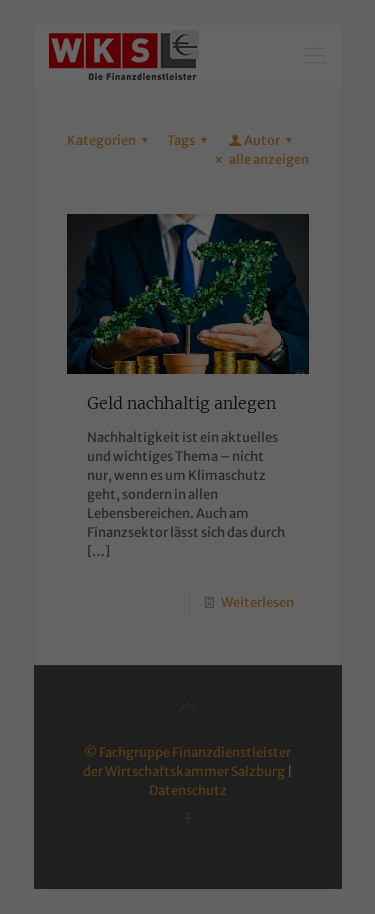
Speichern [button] (188, 287)
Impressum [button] (292, 352)
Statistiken (256, 142)
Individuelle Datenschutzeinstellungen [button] (188, 329)
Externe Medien (180, 173)
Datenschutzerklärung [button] (198, 352)
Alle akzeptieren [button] (187, 230)
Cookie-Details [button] (93, 352)
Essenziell (102, 142)
